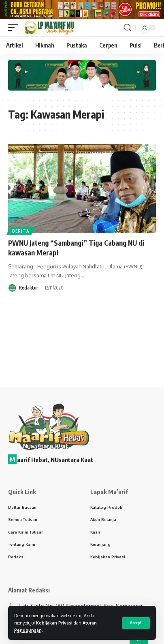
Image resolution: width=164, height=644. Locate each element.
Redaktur (29, 290)
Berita (21, 233)
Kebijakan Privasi (54, 623)
